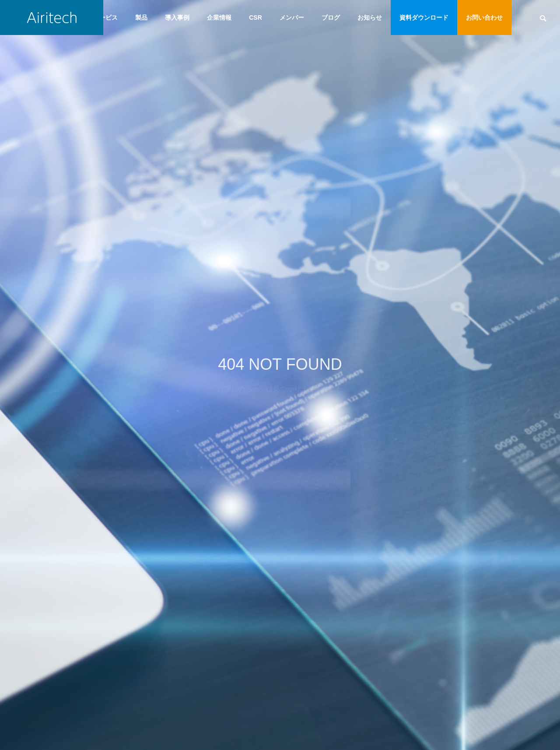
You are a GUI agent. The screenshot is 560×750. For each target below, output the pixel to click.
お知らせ (370, 18)
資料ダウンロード (424, 18)
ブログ (331, 18)
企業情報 (219, 18)
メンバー (292, 18)
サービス (105, 18)
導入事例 (177, 18)
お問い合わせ (484, 18)
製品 (141, 18)
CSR (255, 18)
